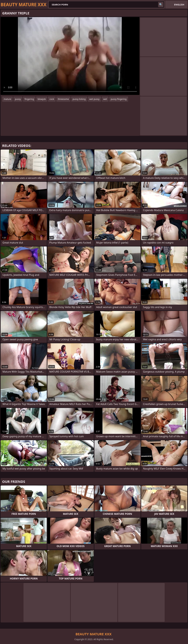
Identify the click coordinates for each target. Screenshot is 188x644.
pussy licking (79, 99)
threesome (63, 99)
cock (52, 99)
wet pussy (94, 99)
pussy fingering (119, 99)
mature (7, 99)
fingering (29, 99)
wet (105, 99)
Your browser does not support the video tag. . (70, 56)
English (179, 4)
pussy (18, 99)
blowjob (42, 99)
